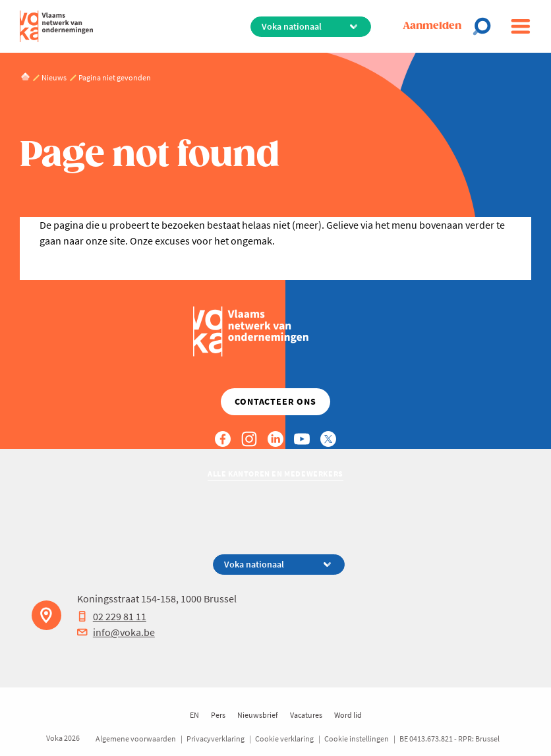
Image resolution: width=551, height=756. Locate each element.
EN (194, 715)
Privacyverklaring (216, 739)
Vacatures (306, 715)
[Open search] (486, 26)
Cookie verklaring (284, 739)
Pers (218, 715)
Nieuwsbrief (258, 715)
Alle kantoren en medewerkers (275, 474)
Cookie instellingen (357, 739)
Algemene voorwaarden (136, 739)
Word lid (348, 715)
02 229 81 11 (112, 616)
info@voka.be (116, 632)
